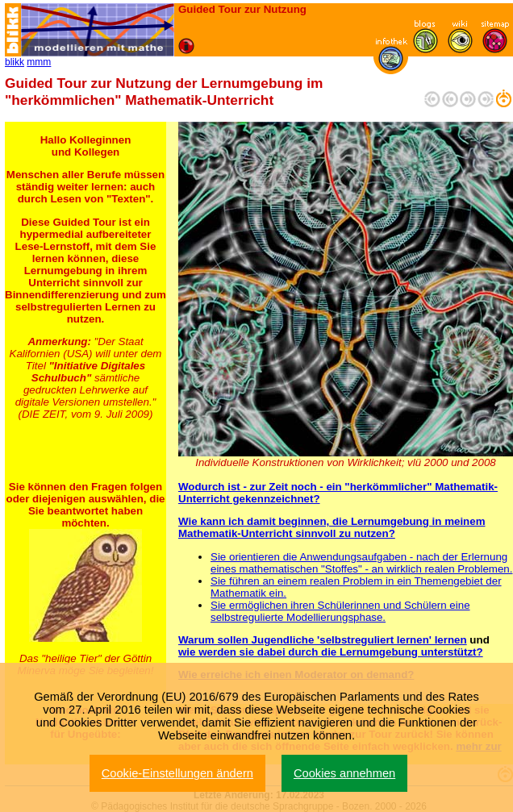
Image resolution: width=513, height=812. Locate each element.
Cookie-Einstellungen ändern (177, 773)
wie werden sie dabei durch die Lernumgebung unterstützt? (331, 652)
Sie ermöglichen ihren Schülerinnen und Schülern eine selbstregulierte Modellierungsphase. (340, 611)
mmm (39, 62)
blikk (15, 62)
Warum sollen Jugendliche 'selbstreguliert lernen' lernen (323, 640)
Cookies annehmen (344, 773)
